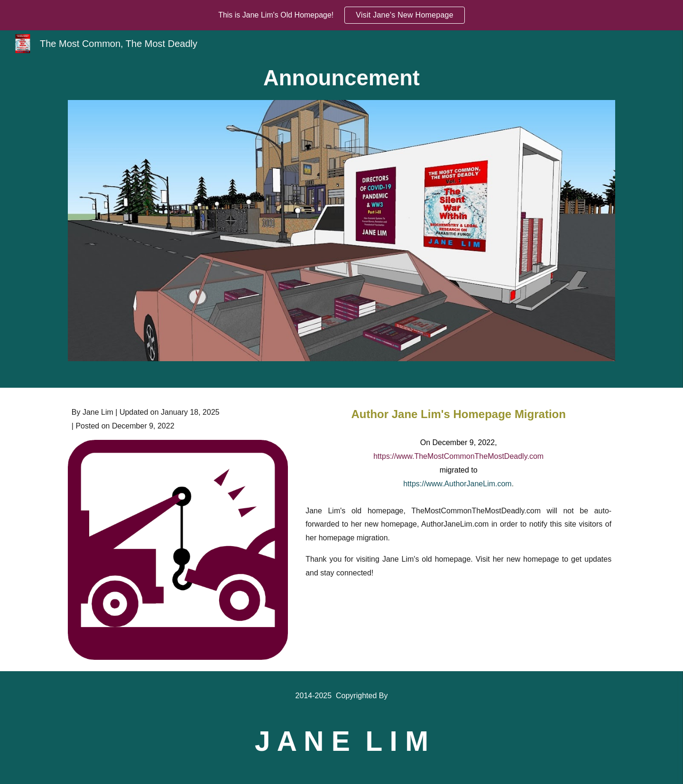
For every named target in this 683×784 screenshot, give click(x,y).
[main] (341, 78)
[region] (341, 15)
